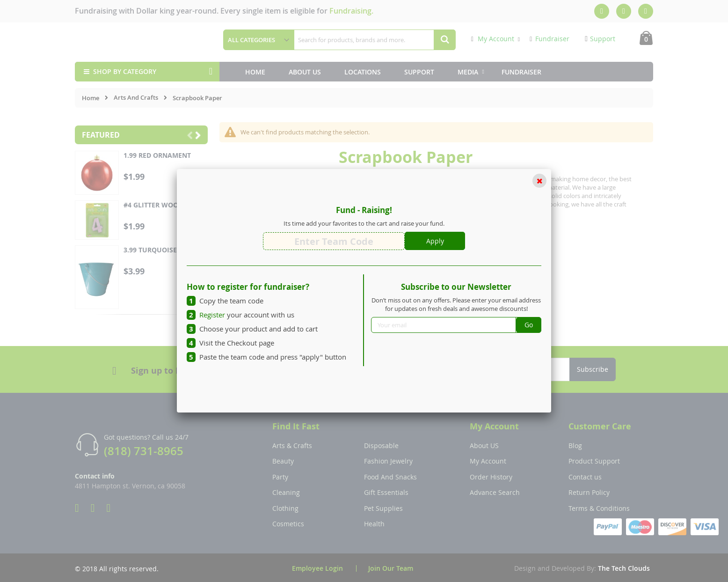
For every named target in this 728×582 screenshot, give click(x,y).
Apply (435, 241)
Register (212, 315)
